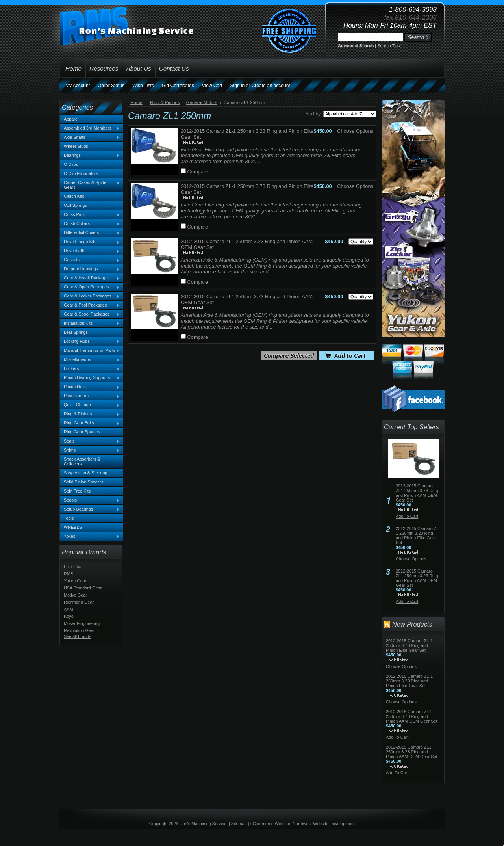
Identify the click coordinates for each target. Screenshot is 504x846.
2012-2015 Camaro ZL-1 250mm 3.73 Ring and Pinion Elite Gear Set (409, 645)
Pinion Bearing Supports (90, 378)
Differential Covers (90, 233)
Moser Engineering (82, 623)
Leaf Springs (76, 332)
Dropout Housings (90, 269)
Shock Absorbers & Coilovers (82, 461)
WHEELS (73, 527)
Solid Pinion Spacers (83, 482)
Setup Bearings (90, 509)
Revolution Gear (79, 630)
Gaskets (90, 260)
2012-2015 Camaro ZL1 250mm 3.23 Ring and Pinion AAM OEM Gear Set (417, 578)
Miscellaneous (90, 360)
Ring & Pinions (90, 414)
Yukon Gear (75, 581)
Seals (90, 441)
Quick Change (90, 405)
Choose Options (355, 131)
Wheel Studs (76, 146)
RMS (69, 574)
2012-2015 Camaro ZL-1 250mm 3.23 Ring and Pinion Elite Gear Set (418, 535)
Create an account (271, 86)
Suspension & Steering (86, 473)
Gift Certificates (178, 86)
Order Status (111, 86)
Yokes (90, 537)
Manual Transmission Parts (90, 351)
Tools (69, 518)
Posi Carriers (90, 396)
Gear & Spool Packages (90, 314)
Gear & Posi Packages (90, 305)
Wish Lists (143, 86)
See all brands (78, 636)
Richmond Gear (79, 602)
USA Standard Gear (83, 588)
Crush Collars (90, 224)
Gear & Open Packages (90, 287)
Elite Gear (73, 567)
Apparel (71, 119)
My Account (78, 86)
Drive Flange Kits (90, 242)
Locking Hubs (90, 342)
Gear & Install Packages (90, 278)
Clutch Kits (74, 196)
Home (136, 102)
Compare (198, 172)
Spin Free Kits (77, 491)
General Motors (201, 102)
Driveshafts (90, 251)
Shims (90, 450)
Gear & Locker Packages (90, 296)
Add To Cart (407, 516)
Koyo (69, 616)
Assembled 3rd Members (90, 128)
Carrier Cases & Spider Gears (90, 185)
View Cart (212, 86)
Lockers (90, 369)
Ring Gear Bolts (90, 423)
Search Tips (388, 46)
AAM (69, 609)
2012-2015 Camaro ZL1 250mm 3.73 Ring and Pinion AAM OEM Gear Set (417, 493)
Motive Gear (75, 595)
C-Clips (71, 164)
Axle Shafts (90, 138)
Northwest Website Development (324, 824)
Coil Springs (75, 205)
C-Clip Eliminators (81, 173)
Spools (90, 500)
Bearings (90, 156)
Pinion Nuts (90, 387)
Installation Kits (90, 324)
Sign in (238, 86)
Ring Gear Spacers (82, 432)
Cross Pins (90, 215)
